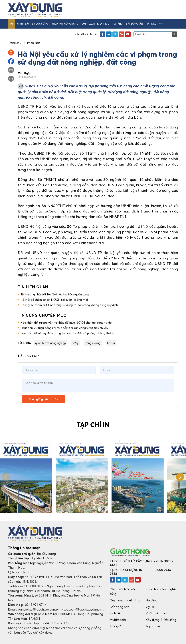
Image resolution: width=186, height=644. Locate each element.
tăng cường (93, 343)
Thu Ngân (25, 73)
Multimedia (118, 620)
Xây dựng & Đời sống (161, 620)
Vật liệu (151, 24)
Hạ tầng (118, 24)
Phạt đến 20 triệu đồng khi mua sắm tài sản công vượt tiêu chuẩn (64, 328)
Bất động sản (135, 24)
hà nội (111, 343)
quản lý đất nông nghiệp (50, 343)
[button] (161, 24)
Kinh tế (115, 613)
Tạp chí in (153, 626)
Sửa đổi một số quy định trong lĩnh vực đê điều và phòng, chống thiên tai (69, 333)
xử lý (75, 343)
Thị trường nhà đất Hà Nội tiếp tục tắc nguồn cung (55, 294)
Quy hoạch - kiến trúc (95, 24)
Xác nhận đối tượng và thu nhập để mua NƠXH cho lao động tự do (66, 323)
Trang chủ (15, 43)
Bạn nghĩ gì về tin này (43, 399)
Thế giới (116, 626)
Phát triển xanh (157, 613)
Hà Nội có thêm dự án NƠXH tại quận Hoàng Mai (54, 300)
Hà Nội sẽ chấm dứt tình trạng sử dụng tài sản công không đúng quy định (69, 305)
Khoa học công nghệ (65, 24)
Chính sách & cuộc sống (32, 24)
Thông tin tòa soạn (24, 548)
